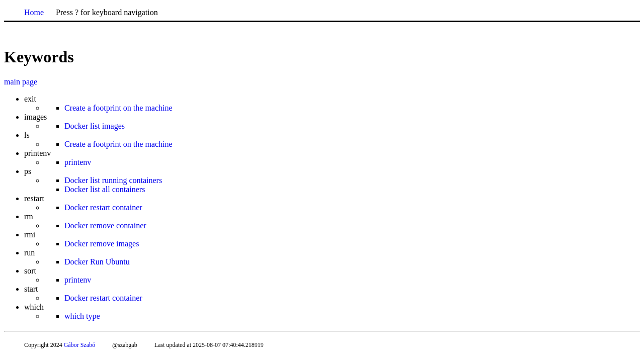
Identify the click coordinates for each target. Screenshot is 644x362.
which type (82, 316)
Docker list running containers (113, 180)
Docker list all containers (105, 189)
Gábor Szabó (79, 345)
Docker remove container (105, 225)
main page (21, 82)
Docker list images (95, 126)
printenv (78, 162)
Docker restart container (103, 207)
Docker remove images (102, 244)
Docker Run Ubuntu (97, 262)
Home (34, 12)
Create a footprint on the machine (118, 108)
